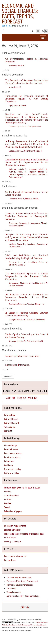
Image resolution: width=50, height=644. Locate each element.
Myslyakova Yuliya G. (18, 105)
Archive (8, 492)
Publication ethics (12, 457)
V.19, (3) (33, 398)
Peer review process (13, 453)
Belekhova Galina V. (17, 265)
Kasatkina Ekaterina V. (37, 244)
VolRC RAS (7, 26)
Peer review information (15, 556)
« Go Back (8, 376)
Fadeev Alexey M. (16, 177)
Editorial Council (11, 423)
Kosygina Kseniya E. (17, 320)
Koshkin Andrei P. (40, 283)
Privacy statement (13, 542)
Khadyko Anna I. (34, 127)
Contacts (8, 431)
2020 (45, 391)
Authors (8, 500)
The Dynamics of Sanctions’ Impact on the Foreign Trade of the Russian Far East (27, 82)
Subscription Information (17, 365)
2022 (33, 391)
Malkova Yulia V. (32, 199)
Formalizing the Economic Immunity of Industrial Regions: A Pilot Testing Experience (27, 99)
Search (7, 507)
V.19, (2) (21, 398)
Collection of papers (13, 511)
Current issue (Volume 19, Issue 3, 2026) (22, 488)
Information (9, 415)
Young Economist (14, 592)
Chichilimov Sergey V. (33, 151)
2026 (8, 391)
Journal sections (12, 496)
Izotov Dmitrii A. (15, 87)
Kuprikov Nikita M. (18, 172)
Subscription (10, 427)
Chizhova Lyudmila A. (18, 127)
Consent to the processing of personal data (24, 534)
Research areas (11, 449)
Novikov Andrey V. (16, 286)
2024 (20, 391)
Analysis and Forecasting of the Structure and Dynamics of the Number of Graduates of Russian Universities (27, 237)
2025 (14, 391)
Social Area (11, 589)
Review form (10, 560)
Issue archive (11, 384)
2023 (27, 391)
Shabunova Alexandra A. (19, 223)
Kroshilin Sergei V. (16, 226)
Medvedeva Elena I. (39, 223)
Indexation (9, 461)
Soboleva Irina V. (17, 262)
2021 (39, 391)
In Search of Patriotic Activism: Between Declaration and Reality (27, 314)
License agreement (13, 530)
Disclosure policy (12, 473)
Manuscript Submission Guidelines (22, 356)
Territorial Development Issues (20, 585)
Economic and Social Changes (19, 577)
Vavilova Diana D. (17, 244)
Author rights (10, 538)
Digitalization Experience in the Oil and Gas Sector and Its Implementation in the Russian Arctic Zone (27, 162)
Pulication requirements (15, 526)
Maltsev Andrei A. (16, 151)
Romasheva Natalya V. (37, 174)
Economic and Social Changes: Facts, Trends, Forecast (20, 14)
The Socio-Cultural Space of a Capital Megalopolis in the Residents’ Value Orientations (27, 276)
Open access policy (13, 469)
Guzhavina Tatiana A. (17, 304)
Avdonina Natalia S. (18, 169)
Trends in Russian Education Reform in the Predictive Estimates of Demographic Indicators (27, 216)
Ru (43, 31)
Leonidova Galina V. (38, 262)
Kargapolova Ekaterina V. (20, 283)
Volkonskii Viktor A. (17, 66)
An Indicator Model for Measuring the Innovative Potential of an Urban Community (27, 297)
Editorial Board (11, 419)
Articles (8, 503)
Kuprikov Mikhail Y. (38, 172)
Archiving (8, 465)
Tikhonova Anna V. (16, 199)
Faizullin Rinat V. (16, 247)
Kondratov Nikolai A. (38, 169)
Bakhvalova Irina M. (35, 341)
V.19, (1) (10, 398)
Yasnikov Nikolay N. (36, 304)
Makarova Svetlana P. (36, 320)
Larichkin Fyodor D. (17, 174)
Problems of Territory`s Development (22, 581)
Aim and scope (11, 445)
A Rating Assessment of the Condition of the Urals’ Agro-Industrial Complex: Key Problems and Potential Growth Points (27, 144)
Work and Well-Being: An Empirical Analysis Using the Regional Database (27, 257)
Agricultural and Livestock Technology (23, 596)
